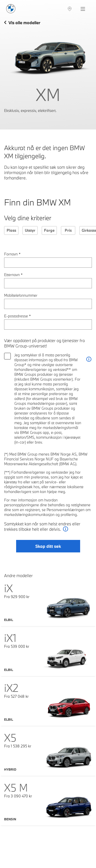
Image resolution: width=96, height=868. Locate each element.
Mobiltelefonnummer (21, 295)
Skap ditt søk (48, 546)
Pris (68, 230)
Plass (11, 230)
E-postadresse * (18, 316)
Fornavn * (12, 254)
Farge (49, 230)
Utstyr (30, 230)
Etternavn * (13, 275)
